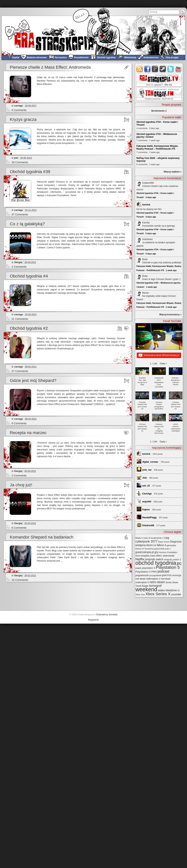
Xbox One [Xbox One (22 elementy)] (140, 594)
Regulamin (93, 620)
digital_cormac (150, 462)
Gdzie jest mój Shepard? (33, 380)
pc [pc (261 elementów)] (179, 563)
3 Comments (19, 267)
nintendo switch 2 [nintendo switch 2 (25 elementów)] (172, 559)
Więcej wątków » (173, 172)
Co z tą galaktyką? (27, 224)
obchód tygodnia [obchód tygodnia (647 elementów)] (156, 563)
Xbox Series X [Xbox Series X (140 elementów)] (158, 594)
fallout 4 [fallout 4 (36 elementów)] (161, 545)
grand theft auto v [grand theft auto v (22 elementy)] (163, 549)
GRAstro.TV (159, 80)
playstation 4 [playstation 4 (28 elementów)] (149, 568)
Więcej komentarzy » (170, 315)
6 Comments (19, 110)
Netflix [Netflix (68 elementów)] (140, 559)
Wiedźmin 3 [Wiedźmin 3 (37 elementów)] (173, 590)
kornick (146, 205)
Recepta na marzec (28, 433)
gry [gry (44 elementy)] (156, 552)
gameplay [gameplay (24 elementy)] (171, 545)
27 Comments (20, 371)
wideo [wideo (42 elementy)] (161, 590)
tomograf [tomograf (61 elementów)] (155, 586)
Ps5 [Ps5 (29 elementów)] (169, 575)
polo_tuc (147, 470)
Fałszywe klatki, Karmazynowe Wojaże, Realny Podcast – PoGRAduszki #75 (157, 147)
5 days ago (151, 233)
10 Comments (20, 580)
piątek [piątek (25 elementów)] (138, 568)
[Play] (159, 336)
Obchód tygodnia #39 (30, 172)
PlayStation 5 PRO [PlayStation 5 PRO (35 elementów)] (146, 572)
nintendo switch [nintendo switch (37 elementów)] (154, 559)
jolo (16, 158)
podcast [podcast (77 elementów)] (163, 571)
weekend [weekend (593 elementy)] (146, 589)
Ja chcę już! (21, 485)
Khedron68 (148, 525)
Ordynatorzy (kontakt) (107, 615)
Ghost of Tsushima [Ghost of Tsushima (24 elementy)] (144, 549)
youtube (178, 69)
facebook (147, 69)
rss (140, 69)
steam (163, 69)
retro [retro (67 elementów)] (153, 582)
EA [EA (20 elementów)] (155, 545)
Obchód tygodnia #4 (29, 276)
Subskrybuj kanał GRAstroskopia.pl (159, 355)
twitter (171, 69)
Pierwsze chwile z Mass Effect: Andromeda (50, 67)
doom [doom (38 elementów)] (150, 545)
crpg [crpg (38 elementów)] (167, 538)
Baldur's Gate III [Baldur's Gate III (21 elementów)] (143, 538)
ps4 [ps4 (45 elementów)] (164, 575)
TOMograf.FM (158, 94)
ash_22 (146, 486)
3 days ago (151, 197)
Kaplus (146, 510)
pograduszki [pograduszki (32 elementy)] (142, 575)
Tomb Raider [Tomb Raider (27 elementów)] (142, 586)
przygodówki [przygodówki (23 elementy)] (155, 575)
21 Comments (20, 319)
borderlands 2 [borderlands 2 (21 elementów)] (157, 538)
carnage (19, 106)
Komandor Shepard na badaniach (42, 537)
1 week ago (171, 270)
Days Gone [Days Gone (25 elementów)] (164, 542)
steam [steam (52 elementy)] (161, 582)
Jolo (145, 478)
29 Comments (20, 162)
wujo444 (147, 502)
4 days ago (151, 217)
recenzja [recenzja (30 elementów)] (177, 575)
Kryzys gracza (23, 119)
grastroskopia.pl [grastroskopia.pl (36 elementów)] (145, 552)
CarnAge (147, 494)
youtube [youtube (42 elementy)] (176, 594)
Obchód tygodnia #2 (29, 328)
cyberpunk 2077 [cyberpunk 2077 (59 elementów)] (146, 541)
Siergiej (18, 262)
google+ (155, 69)
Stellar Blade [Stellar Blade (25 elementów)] (172, 582)
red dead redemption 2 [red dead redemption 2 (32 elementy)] (148, 579)
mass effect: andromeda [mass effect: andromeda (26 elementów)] (162, 556)
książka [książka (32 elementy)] (145, 556)
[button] (163, 364)
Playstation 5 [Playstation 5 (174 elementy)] (168, 567)
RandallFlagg (149, 518)
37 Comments (20, 214)
